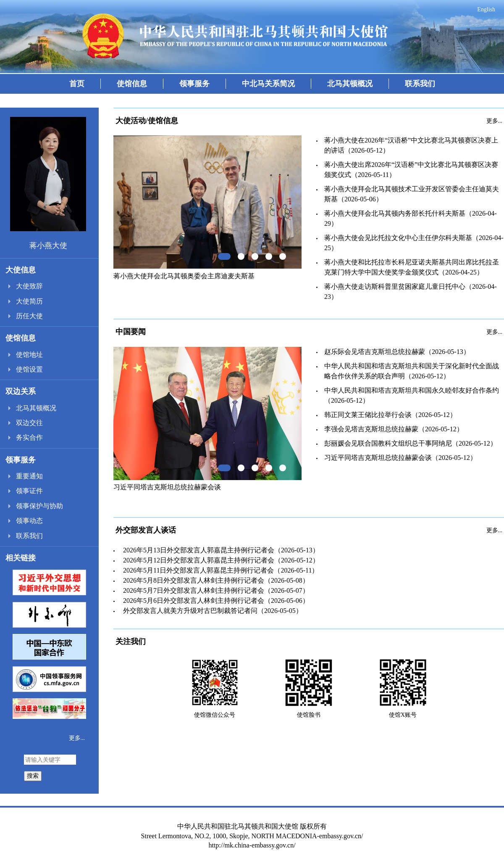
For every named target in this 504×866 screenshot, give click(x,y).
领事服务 (194, 84)
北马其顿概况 (350, 84)
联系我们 (420, 84)
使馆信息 (132, 84)
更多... (77, 738)
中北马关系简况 (268, 84)
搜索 (33, 776)
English (486, 9)
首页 (77, 84)
